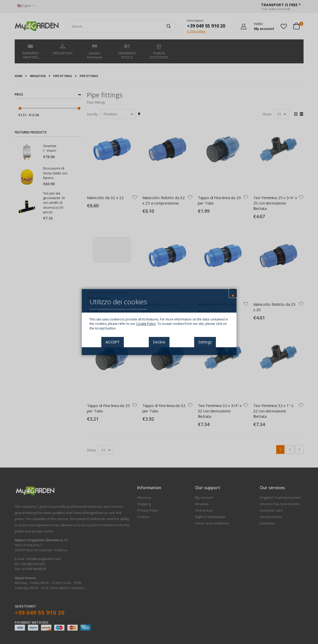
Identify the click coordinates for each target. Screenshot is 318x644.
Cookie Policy (146, 324)
